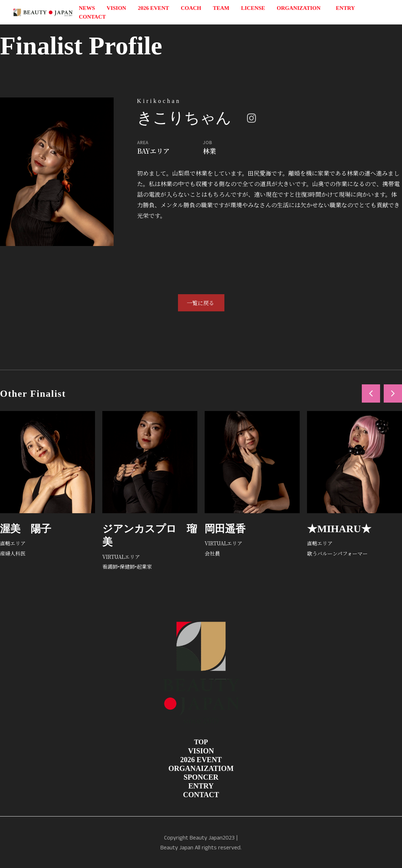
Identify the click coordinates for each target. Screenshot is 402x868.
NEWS (87, 8)
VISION (116, 8)
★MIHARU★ (339, 529)
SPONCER (201, 777)
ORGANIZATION (300, 8)
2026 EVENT (153, 8)
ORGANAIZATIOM (201, 768)
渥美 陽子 (26, 529)
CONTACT (92, 17)
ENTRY (345, 8)
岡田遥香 (225, 529)
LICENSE (253, 8)
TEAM (221, 8)
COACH (191, 8)
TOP (201, 742)
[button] (371, 393)
